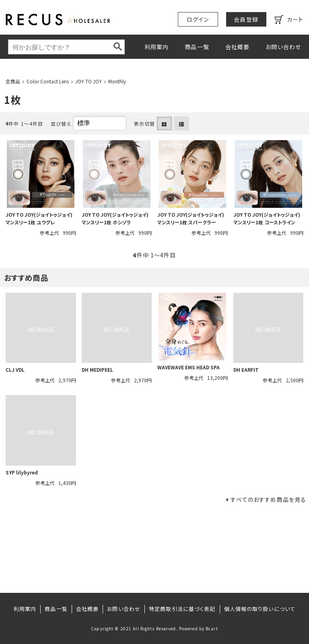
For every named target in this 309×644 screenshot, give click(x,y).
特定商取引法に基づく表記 (182, 609)
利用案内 (157, 47)
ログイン (198, 19)
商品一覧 (197, 47)
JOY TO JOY (89, 81)
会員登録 (246, 19)
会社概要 (237, 47)
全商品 (13, 81)
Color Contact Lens (48, 81)
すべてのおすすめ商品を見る (268, 499)
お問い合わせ (283, 47)
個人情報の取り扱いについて (260, 609)
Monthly (117, 81)
